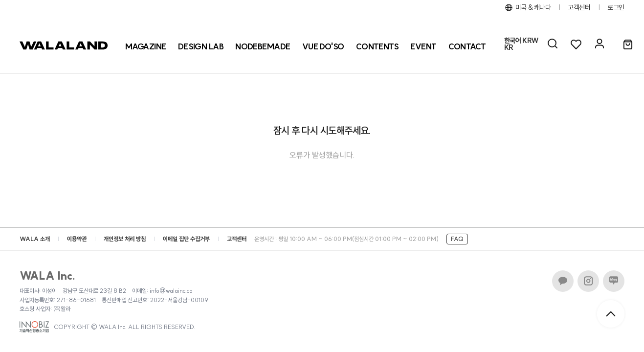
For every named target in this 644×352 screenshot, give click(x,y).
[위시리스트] (576, 44)
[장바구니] (628, 45)
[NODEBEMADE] (263, 46)
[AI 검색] (553, 44)
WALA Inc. (48, 276)
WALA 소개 (35, 239)
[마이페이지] (600, 44)
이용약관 (77, 239)
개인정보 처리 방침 (125, 239)
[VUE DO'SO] (323, 46)
